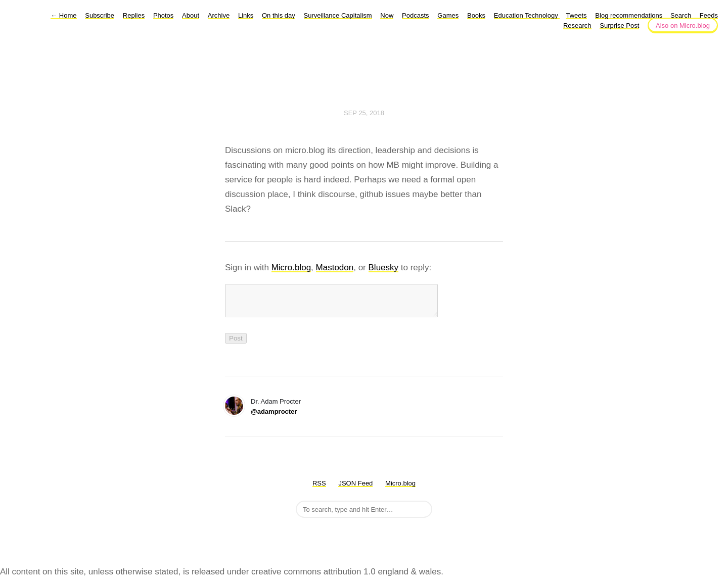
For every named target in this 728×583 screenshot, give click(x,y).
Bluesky (384, 268)
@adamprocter (274, 418)
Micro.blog (291, 268)
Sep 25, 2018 (364, 113)
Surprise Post (619, 26)
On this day (279, 15)
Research (577, 26)
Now (387, 15)
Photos (163, 15)
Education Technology (527, 15)
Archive (219, 15)
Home (63, 15)
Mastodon (335, 268)
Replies (134, 15)
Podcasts (415, 15)
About (191, 15)
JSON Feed (355, 489)
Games (448, 15)
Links (246, 15)
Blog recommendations (630, 15)
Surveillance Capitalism (338, 15)
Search (681, 15)
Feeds (709, 15)
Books (476, 15)
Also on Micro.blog (683, 26)
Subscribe (100, 15)
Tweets (576, 15)
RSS (319, 489)
